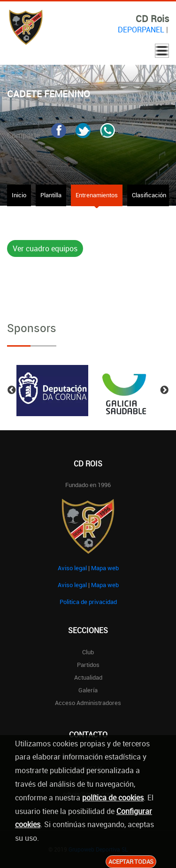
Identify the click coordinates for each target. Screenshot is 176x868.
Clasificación (149, 195)
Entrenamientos (97, 195)
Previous (12, 390)
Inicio (19, 195)
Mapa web (105, 568)
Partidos (88, 665)
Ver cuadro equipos (45, 248)
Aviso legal (72, 568)
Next (164, 390)
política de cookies (113, 798)
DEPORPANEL (141, 30)
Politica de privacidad (88, 602)
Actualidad (88, 677)
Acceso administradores (88, 703)
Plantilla (51, 195)
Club (88, 652)
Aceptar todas (131, 861)
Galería (88, 690)
